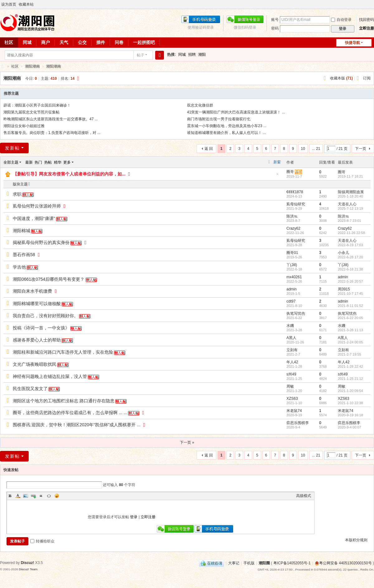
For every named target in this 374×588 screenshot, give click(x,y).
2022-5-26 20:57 (350, 281)
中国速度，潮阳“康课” (34, 218)
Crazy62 (293, 228)
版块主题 (20, 184)
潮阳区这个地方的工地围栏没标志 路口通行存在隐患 (64, 401)
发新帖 (12, 148)
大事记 (234, 563)
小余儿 (343, 253)
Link (33, 496)
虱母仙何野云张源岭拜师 (37, 206)
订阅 (367, 78)
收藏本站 (26, 4)
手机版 (249, 563)
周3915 (344, 289)
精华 (58, 162)
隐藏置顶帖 (277, 176)
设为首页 (9, 4)
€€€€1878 (295, 192)
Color (18, 496)
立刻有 (292, 350)
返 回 (209, 149)
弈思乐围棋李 (298, 423)
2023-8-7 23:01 (350, 221)
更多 (67, 162)
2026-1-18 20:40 (350, 196)
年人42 (292, 362)
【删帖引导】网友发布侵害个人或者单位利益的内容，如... (69, 174)
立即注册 (367, 28)
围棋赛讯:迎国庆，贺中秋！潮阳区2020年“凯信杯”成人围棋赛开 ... (77, 425)
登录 (134, 517)
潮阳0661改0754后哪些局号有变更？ (49, 279)
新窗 (277, 162)
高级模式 (304, 496)
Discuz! (28, 563)
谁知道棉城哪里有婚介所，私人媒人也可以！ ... (226, 133)
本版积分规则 (356, 540)
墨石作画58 (24, 255)
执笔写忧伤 (296, 313)
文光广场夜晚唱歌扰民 (35, 364)
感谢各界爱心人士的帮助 (37, 340)
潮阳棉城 (22, 231)
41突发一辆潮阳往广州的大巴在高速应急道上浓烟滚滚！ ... (236, 112)
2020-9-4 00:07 (350, 427)
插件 (101, 42)
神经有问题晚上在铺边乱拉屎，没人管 (50, 376)
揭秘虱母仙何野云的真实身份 (41, 242)
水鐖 (290, 326)
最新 (29, 162)
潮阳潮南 (32, 66)
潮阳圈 (2, 67)
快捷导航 (352, 43)
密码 (275, 28)
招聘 (192, 55)
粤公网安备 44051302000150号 (343, 563)
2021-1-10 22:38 (350, 403)
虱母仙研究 (296, 204)
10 (303, 149)
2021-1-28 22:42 (350, 366)
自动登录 (341, 20)
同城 (27, 42)
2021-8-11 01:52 (350, 306)
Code (49, 496)
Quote (41, 496)
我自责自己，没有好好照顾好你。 (46, 316)
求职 (17, 194)
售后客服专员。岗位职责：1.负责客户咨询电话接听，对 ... (52, 133)
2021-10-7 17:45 (350, 294)
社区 (15, 66)
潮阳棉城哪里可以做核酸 (37, 304)
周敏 (290, 386)
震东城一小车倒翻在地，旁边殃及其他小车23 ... (227, 126)
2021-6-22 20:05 (350, 318)
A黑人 (291, 338)
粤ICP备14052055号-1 (292, 563)
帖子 (141, 55)
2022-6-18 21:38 (350, 269)
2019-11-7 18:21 (350, 176)
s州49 (291, 374)
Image (26, 496)
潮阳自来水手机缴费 (32, 291)
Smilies (57, 496)
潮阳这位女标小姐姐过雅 (24, 126)
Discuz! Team (28, 569)
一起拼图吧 (144, 42)
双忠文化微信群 (200, 105)
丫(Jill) (292, 265)
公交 (82, 42)
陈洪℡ (292, 216)
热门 (38, 162)
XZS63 (292, 399)
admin (343, 277)
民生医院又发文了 (30, 389)
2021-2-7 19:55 (350, 354)
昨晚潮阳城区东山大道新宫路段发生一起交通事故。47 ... (51, 119)
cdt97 (291, 301)
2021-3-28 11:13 (350, 330)
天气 (64, 42)
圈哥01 (292, 253)
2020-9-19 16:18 (350, 415)
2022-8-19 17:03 (350, 245)
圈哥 (290, 172)
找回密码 (367, 20)
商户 (46, 42)
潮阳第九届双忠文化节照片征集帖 (31, 112)
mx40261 (294, 277)
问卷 (119, 42)
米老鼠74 (294, 411)
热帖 (48, 162)
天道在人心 (347, 204)
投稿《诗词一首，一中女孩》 (41, 328)
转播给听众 (42, 541)
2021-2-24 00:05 (350, 342)
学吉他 (19, 267)
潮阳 (202, 55)
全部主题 (11, 162)
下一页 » (187, 442)
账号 (275, 20)
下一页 (361, 149)
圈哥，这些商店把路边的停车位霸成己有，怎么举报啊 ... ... (70, 413)
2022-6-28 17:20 (350, 257)
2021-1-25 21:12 (350, 379)
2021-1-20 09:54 (350, 391)
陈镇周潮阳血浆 (351, 192)
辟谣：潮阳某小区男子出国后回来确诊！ (37, 105)
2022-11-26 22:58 (351, 233)
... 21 (316, 149)
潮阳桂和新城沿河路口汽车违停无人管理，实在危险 (63, 352)
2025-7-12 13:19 (350, 208)
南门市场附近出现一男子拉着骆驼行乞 (219, 119)
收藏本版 (341, 78)
